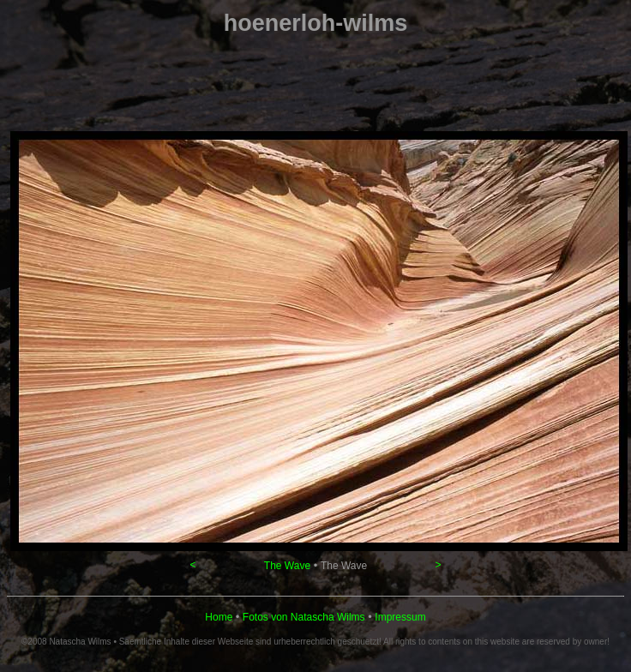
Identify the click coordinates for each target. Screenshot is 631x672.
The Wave (287, 566)
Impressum (400, 617)
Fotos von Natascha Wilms (304, 617)
